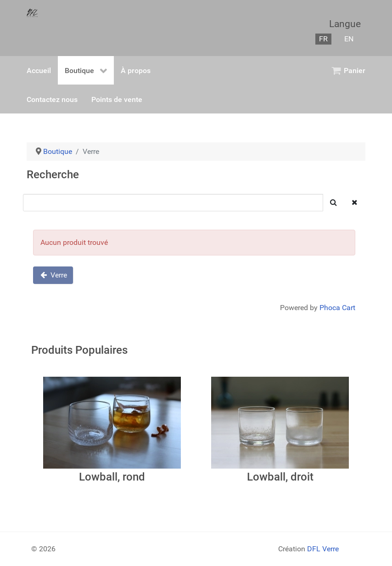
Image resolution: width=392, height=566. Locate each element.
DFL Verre (323, 549)
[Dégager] (355, 203)
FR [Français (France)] (323, 39)
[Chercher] (173, 203)
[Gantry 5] (32, 12)
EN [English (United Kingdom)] (349, 39)
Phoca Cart (337, 308)
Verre (53, 275)
